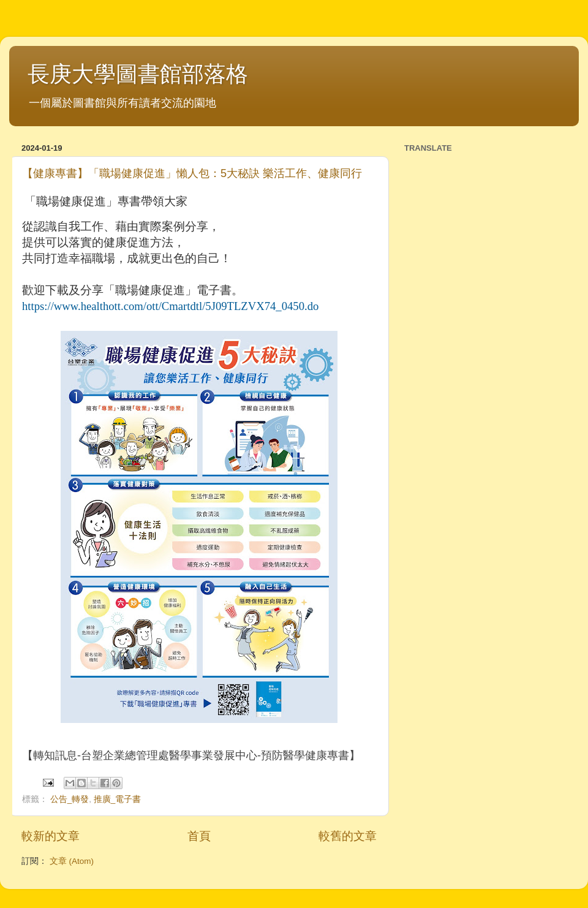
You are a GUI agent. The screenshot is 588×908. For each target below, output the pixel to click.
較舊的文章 (348, 836)
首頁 (199, 836)
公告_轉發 (70, 799)
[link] (170, 306)
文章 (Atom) (72, 861)
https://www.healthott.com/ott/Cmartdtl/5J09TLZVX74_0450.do (170, 306)
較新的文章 (51, 836)
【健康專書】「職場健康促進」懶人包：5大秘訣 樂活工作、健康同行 (192, 173)
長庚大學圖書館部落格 (138, 74)
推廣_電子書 (118, 799)
